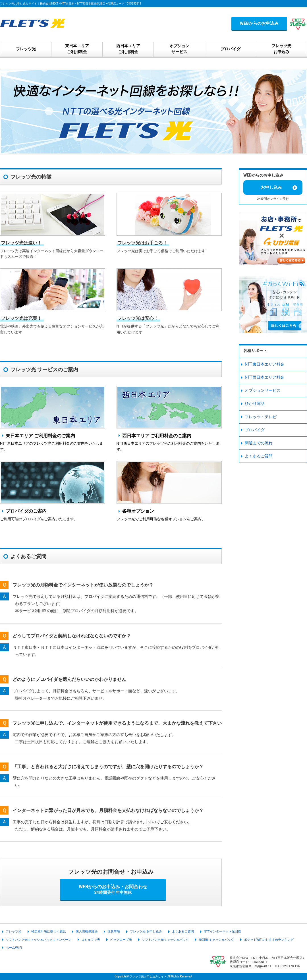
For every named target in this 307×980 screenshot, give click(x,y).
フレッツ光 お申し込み (146, 932)
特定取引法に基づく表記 (48, 932)
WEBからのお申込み (259, 23)
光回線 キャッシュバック (216, 940)
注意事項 (114, 932)
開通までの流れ (259, 443)
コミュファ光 (91, 940)
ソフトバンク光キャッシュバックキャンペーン (39, 940)
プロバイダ (255, 430)
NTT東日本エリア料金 (265, 364)
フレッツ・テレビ (261, 417)
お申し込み (271, 187)
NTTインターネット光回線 (222, 932)
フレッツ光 (14, 932)
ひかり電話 (255, 403)
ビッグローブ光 (121, 940)
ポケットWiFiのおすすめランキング (269, 940)
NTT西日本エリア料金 (265, 377)
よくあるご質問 (259, 456)
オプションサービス (263, 390)
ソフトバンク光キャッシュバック (165, 940)
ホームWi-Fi (14, 948)
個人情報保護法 (87, 932)
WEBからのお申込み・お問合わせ (113, 889)
